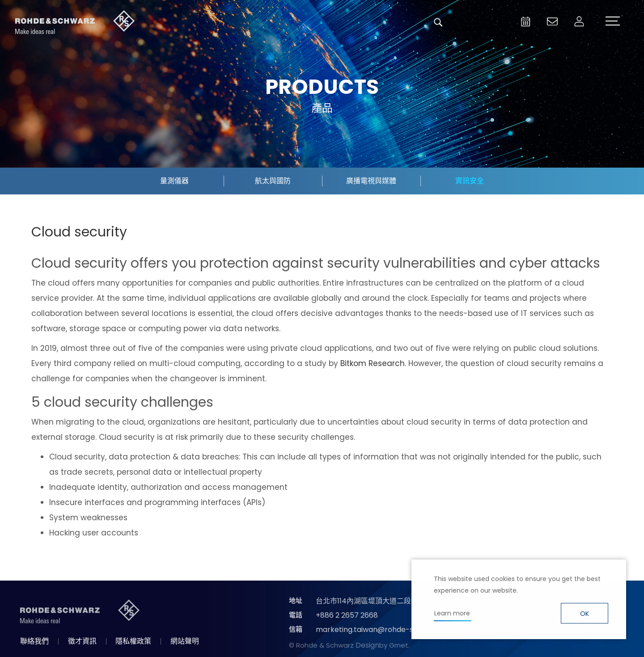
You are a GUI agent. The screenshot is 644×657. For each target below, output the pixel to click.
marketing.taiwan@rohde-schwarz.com (386, 630)
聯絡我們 (34, 641)
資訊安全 (470, 181)
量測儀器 (174, 181)
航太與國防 (273, 181)
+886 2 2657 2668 (347, 615)
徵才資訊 (82, 641)
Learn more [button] (452, 613)
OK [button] (585, 614)
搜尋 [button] (438, 22)
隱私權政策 (133, 641)
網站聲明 (185, 641)
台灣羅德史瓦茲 (75, 22)
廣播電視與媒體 (371, 181)
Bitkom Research (373, 363)
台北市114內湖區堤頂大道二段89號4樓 (377, 601)
